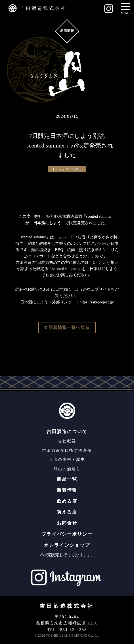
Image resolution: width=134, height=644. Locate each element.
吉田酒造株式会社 (67, 606)
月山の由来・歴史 (67, 460)
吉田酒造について (67, 432)
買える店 (67, 512)
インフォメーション (67, 169)
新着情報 (67, 490)
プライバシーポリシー (67, 534)
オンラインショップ (67, 545)
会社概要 (67, 441)
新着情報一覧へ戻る (67, 327)
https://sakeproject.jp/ (97, 302)
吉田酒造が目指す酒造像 (67, 451)
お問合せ (67, 523)
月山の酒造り (67, 469)
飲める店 (67, 501)
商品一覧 (67, 479)
